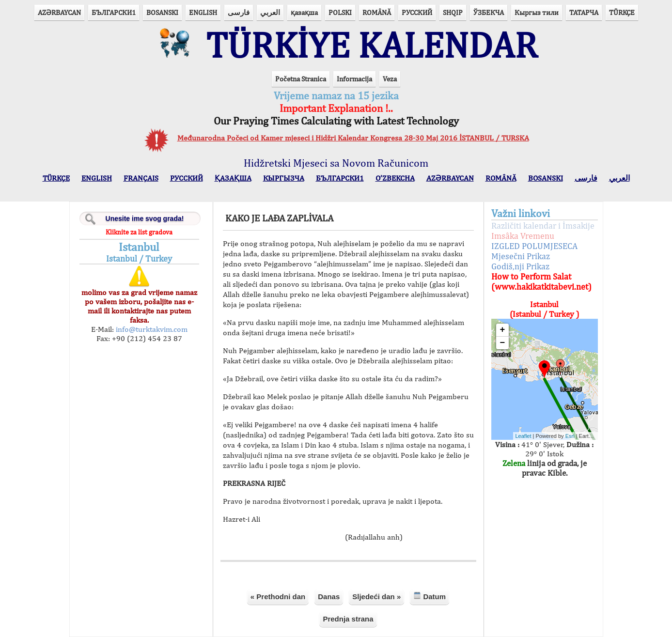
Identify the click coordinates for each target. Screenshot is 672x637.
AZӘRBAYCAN (59, 12)
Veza (390, 79)
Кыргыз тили (537, 12)
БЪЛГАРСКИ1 (114, 12)
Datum (430, 596)
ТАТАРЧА (584, 12)
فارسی (239, 12)
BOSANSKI (162, 12)
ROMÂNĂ (377, 12)
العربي (270, 12)
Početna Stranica (301, 79)
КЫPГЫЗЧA (284, 178)
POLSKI (340, 12)
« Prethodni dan (278, 597)
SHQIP (453, 12)
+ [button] (503, 330)
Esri (570, 436)
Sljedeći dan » (376, 597)
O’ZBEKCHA (395, 178)
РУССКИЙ (417, 12)
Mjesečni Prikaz (521, 256)
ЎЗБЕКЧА (489, 12)
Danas (329, 597)
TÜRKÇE (622, 12)
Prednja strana (348, 619)
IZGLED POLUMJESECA (534, 246)
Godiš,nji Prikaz (520, 266)
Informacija (354, 79)
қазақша (304, 12)
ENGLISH (203, 12)
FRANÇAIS (141, 178)
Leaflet (524, 436)
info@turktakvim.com (151, 329)
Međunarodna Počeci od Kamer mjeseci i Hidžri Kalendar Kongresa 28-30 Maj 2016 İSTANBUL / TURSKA (353, 138)
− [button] (503, 343)
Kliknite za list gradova (139, 232)
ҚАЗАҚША (233, 178)
